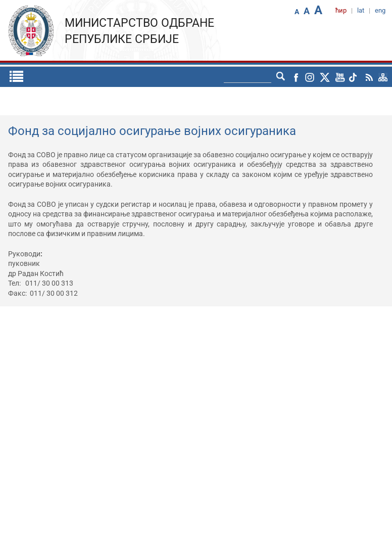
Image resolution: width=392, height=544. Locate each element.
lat (361, 10)
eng (380, 10)
